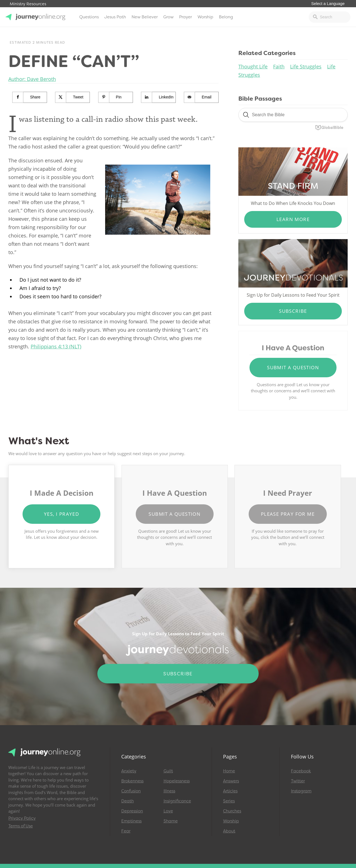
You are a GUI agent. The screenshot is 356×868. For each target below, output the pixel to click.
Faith (279, 66)
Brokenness (132, 781)
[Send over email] (201, 97)
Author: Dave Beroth (32, 79)
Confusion (131, 791)
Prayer (186, 17)
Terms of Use (21, 826)
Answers (231, 781)
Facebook (301, 771)
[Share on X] (73, 97)
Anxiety (129, 771)
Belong (226, 17)
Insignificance (177, 801)
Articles (230, 791)
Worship (205, 17)
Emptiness (131, 821)
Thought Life (253, 66)
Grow (168, 17)
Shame (171, 821)
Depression (132, 811)
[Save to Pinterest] (116, 97)
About (229, 831)
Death (128, 801)
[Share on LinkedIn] (159, 97)
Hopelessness (177, 781)
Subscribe (293, 311)
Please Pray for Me (288, 514)
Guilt (168, 771)
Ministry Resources (28, 4)
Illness (169, 791)
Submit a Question (293, 367)
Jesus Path (115, 17)
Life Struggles (306, 66)
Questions (89, 17)
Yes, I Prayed (61, 514)
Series (229, 801)
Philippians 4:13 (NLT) (56, 346)
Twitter (298, 781)
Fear (126, 831)
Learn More (293, 219)
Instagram (301, 791)
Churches (232, 811)
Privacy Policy (22, 818)
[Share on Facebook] (30, 97)
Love (168, 811)
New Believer (145, 17)
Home (229, 771)
